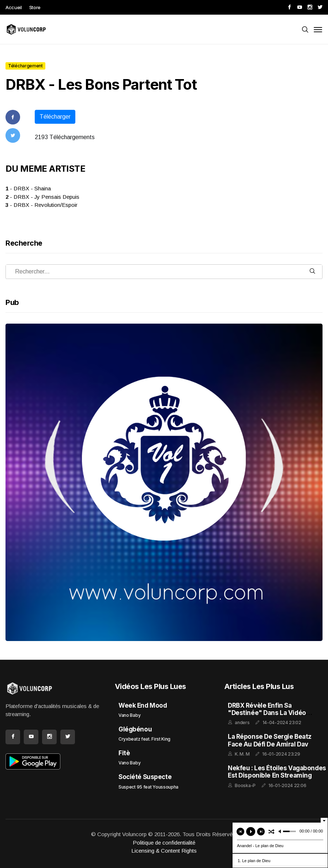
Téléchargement (25, 66)
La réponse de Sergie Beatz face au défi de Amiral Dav (270, 740)
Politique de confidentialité (164, 843)
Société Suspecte (145, 777)
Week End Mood (143, 705)
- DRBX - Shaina (28, 188)
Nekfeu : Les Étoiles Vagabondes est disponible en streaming (277, 772)
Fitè (124, 753)
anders (242, 722)
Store (35, 7)
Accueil (14, 7)
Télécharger (55, 117)
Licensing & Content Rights (164, 851)
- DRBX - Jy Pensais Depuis (42, 197)
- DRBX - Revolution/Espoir (42, 205)
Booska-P (245, 785)
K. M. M (242, 754)
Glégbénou (135, 729)
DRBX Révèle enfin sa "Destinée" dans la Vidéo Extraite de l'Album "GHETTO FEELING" (272, 717)
